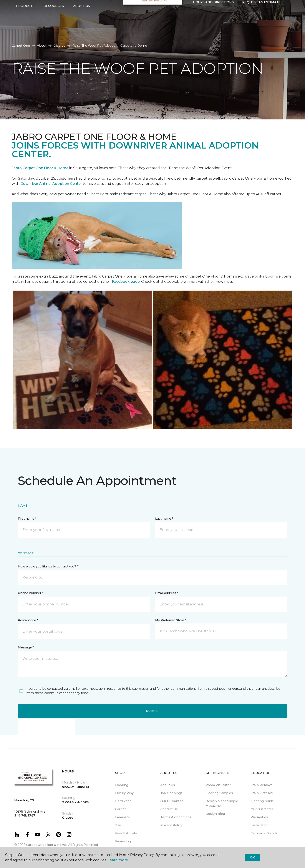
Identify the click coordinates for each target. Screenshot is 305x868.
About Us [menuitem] (168, 785)
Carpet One (21, 46)
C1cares (59, 46)
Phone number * (31, 593)
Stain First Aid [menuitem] (262, 793)
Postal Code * (28, 620)
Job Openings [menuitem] (171, 793)
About (42, 46)
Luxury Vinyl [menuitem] (125, 793)
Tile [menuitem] (118, 825)
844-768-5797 (79, 8)
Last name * (164, 519)
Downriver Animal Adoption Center (51, 184)
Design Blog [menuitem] (215, 814)
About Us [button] (81, 22)
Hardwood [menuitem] (123, 801)
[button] (192, 28)
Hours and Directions (213, 18)
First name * (27, 519)
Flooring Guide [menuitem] (262, 801)
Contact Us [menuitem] (169, 809)
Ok (252, 857)
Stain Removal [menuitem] (262, 785)
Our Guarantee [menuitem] (172, 801)
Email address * (167, 593)
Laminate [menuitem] (123, 817)
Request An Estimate (261, 18)
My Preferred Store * (171, 620)
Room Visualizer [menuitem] (218, 785)
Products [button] (25, 22)
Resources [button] (54, 22)
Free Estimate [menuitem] (126, 833)
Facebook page (126, 282)
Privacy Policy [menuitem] (171, 825)
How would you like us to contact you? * (48, 566)
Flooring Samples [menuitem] (219, 793)
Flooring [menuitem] (122, 785)
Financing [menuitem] (123, 841)
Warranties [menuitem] (259, 817)
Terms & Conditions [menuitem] (176, 817)
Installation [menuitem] (260, 825)
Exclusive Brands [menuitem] (264, 833)
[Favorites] (197, 28)
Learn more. (118, 860)
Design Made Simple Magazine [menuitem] (222, 803)
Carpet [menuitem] (120, 809)
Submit (152, 711)
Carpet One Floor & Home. (47, 845)
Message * (26, 647)
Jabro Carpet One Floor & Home (40, 168)
